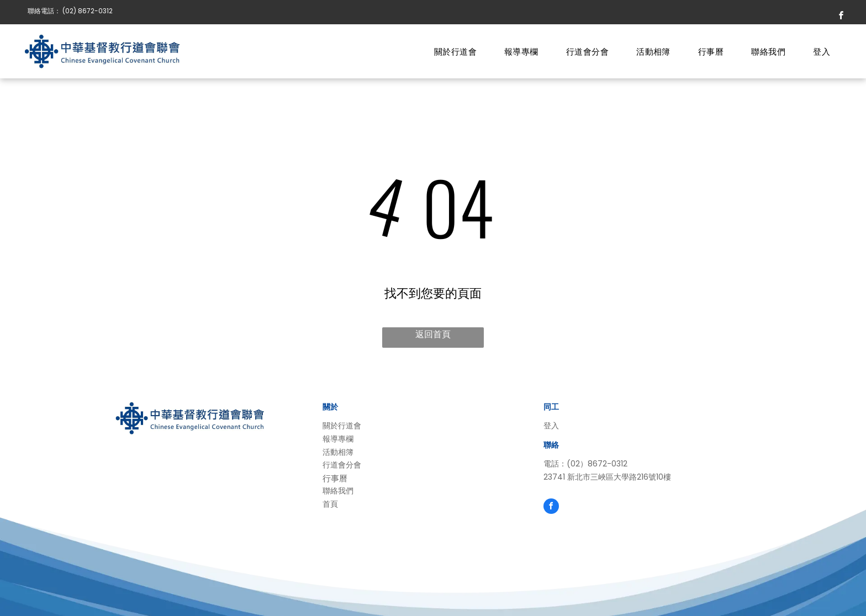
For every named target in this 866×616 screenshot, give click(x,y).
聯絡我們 (338, 491)
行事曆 (335, 478)
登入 (551, 426)
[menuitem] (455, 52)
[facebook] (841, 17)
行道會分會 (342, 465)
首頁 (330, 504)
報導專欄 (338, 439)
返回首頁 (433, 334)
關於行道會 (342, 426)
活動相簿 (338, 452)
